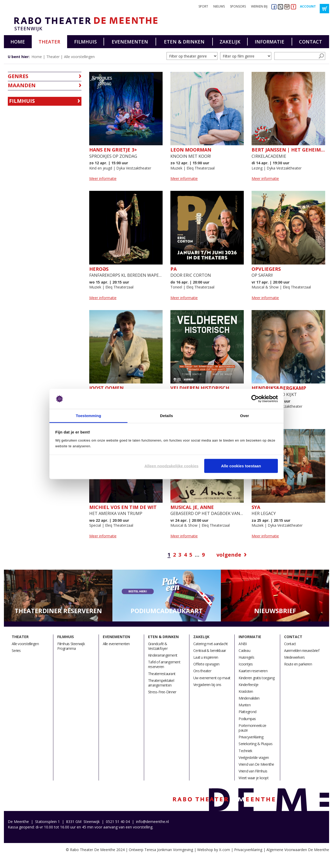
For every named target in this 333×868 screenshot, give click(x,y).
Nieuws (219, 6)
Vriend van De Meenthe (256, 764)
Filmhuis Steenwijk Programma (71, 646)
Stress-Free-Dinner (162, 692)
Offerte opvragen (206, 664)
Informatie (270, 42)
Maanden (22, 85)
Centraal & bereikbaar (210, 650)
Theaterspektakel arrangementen (161, 683)
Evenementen (130, 42)
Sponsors (238, 6)
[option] (58, 596)
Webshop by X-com (214, 850)
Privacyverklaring (251, 737)
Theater (49, 42)
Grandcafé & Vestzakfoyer (158, 646)
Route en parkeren (298, 664)
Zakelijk (230, 42)
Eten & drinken (184, 42)
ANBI (243, 644)
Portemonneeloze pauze (252, 728)
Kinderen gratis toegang (257, 678)
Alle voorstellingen (79, 57)
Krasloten (246, 691)
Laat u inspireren (206, 657)
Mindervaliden (249, 698)
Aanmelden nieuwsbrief (302, 650)
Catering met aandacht (210, 644)
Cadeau (244, 650)
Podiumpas (247, 719)
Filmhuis (85, 42)
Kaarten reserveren (253, 671)
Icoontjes (246, 664)
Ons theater (202, 671)
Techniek (245, 751)
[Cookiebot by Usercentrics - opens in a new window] (255, 399)
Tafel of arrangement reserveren (164, 664)
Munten (245, 705)
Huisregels (246, 657)
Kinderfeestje (248, 685)
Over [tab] (245, 415)
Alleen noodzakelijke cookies (171, 466)
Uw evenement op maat (212, 678)
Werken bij (259, 6)
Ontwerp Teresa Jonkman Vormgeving (161, 850)
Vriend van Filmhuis (253, 771)
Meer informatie (103, 178)
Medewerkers (294, 657)
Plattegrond (247, 712)
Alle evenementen (116, 644)
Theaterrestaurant (162, 674)
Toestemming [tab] (88, 415)
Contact (310, 42)
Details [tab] (166, 415)
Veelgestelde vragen (254, 757)
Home (18, 42)
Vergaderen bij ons (207, 685)
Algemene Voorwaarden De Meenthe (298, 850)
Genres (18, 76)
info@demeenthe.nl (152, 822)
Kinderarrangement (163, 655)
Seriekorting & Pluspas (255, 744)
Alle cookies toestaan (241, 466)
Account (308, 6)
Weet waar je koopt (254, 778)
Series (16, 650)
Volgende (229, 555)
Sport (203, 6)
